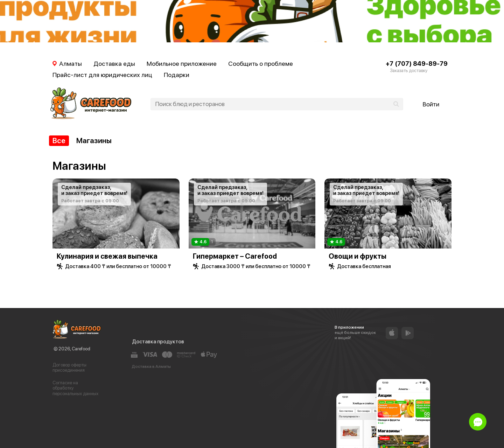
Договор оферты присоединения (69, 368)
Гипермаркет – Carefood (235, 256)
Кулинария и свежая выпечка (107, 256)
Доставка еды (114, 64)
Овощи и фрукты (358, 256)
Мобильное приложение (182, 64)
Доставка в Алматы (151, 366)
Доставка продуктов (158, 342)
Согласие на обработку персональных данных (75, 388)
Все (59, 141)
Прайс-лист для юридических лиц (102, 75)
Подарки (177, 75)
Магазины (94, 141)
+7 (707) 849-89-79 (417, 64)
